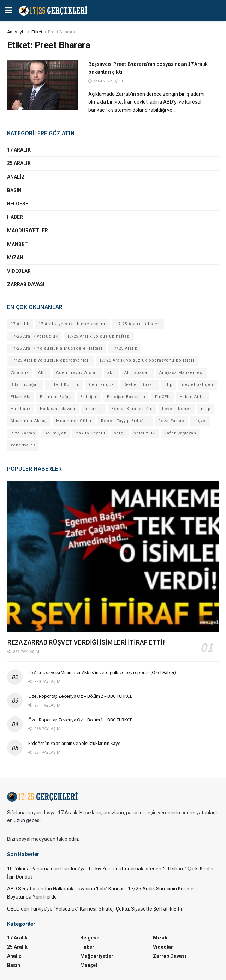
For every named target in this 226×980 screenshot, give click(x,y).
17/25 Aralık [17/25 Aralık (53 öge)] (124, 348)
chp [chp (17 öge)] (168, 385)
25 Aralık (19, 163)
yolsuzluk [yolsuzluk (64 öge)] (145, 433)
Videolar (19, 271)
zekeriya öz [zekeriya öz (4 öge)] (23, 445)
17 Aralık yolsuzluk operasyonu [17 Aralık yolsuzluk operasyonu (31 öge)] (73, 324)
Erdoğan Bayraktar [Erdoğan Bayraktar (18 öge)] (126, 397)
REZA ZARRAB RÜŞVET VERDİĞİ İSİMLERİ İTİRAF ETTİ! (86, 642)
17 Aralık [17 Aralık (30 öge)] (20, 324)
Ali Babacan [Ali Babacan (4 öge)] (137, 373)
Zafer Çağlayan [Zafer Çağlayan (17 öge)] (180, 433)
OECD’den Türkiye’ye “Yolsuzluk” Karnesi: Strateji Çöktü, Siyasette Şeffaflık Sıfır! (95, 909)
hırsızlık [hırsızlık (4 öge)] (93, 409)
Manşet (17, 244)
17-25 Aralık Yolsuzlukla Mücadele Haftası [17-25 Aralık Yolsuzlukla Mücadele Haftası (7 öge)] (56, 348)
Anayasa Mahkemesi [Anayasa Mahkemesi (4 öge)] (182, 373)
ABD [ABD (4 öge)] (43, 373)
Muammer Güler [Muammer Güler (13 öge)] (74, 421)
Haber (15, 217)
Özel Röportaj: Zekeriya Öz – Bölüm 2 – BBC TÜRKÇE (80, 696)
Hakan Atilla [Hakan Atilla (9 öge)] (192, 397)
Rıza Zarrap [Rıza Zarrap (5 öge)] (23, 433)
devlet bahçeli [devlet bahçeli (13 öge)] (198, 385)
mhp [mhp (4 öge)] (206, 409)
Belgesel (19, 204)
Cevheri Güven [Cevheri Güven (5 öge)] (139, 385)
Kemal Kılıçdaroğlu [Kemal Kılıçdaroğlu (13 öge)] (132, 409)
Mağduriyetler (28, 230)
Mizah (15, 258)
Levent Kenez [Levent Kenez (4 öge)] (177, 409)
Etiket (37, 32)
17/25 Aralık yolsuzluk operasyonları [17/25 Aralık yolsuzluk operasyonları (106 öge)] (50, 360)
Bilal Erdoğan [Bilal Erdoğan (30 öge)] (25, 385)
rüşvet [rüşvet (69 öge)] (200, 421)
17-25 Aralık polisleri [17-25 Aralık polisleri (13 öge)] (138, 324)
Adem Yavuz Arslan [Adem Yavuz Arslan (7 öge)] (77, 373)
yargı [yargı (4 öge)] (120, 433)
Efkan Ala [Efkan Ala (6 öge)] (21, 397)
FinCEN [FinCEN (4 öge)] (163, 397)
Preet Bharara (61, 32)
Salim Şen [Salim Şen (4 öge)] (56, 433)
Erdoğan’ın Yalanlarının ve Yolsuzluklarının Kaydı (75, 743)
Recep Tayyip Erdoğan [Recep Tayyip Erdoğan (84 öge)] (125, 421)
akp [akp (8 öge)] (111, 373)
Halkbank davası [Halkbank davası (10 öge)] (58, 409)
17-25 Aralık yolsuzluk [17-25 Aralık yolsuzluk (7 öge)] (34, 336)
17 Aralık (19, 150)
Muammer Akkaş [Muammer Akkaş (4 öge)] (29, 421)
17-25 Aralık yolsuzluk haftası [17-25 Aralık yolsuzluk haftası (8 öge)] (99, 336)
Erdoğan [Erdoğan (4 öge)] (89, 397)
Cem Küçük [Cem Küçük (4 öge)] (102, 385)
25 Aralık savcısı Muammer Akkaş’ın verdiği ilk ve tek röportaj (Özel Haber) (102, 672)
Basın (14, 190)
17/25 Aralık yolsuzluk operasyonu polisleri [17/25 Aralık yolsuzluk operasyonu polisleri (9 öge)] (147, 360)
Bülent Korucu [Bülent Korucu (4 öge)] (64, 385)
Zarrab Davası (26, 284)
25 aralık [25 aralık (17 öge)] (20, 373)
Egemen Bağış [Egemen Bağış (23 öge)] (55, 397)
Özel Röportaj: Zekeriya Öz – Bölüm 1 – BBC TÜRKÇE (80, 720)
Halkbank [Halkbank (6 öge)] (21, 409)
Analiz (16, 177)
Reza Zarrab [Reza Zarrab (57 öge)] (171, 421)
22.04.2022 (100, 81)
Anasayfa (16, 32)
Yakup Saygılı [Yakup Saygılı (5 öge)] (91, 433)
